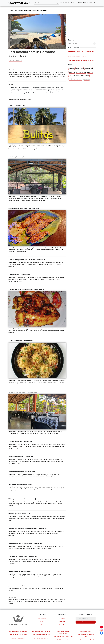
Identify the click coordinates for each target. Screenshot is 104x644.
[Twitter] (17, 626)
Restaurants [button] (64, 3)
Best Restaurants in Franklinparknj (63, 632)
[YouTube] (21, 626)
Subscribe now (85, 622)
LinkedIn (62, 625)
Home (12, 11)
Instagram (62, 618)
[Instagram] (14, 626)
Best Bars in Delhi (86, 631)
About (85, 3)
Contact (92, 3)
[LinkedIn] (19, 626)
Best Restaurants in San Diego (63, 637)
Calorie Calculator (42, 625)
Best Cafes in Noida (63, 640)
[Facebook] (16, 626)
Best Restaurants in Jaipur (41, 638)
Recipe (74, 3)
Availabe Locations (16, 60)
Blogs (80, 3)
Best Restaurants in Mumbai (41, 635)
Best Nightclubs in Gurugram (18, 635)
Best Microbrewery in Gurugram (18, 631)
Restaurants (42, 618)
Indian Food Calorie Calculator (86, 640)
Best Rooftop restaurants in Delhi (86, 636)
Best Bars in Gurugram (18, 638)
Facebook (62, 621)
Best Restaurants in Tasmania (41, 631)
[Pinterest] (20, 626)
